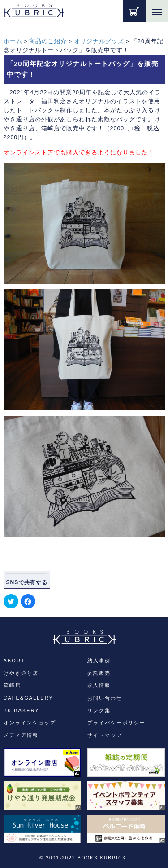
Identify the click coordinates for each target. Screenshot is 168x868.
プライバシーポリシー (116, 723)
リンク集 (99, 710)
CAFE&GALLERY (28, 698)
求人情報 (99, 685)
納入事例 (99, 661)
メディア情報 (21, 735)
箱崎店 (12, 685)
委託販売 (99, 673)
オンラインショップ (30, 723)
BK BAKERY (22, 710)
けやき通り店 (21, 673)
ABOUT (14, 661)
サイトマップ (105, 735)
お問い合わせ (105, 698)
